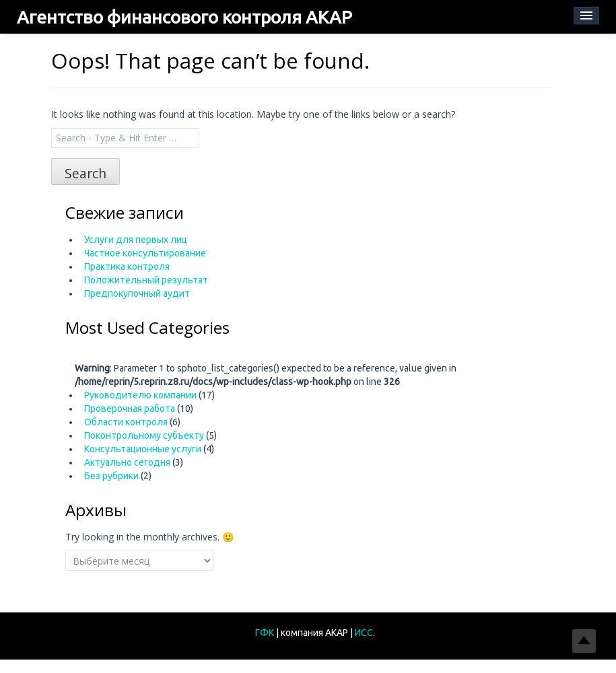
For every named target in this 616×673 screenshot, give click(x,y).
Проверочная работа (130, 409)
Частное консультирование (145, 253)
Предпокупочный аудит (137, 293)
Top (584, 641)
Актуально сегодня (127, 462)
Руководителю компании (140, 395)
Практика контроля (127, 267)
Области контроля (126, 422)
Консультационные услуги (143, 449)
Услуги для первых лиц (136, 240)
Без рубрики (111, 476)
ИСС (364, 633)
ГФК (266, 633)
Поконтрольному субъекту (144, 435)
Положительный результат (146, 280)
